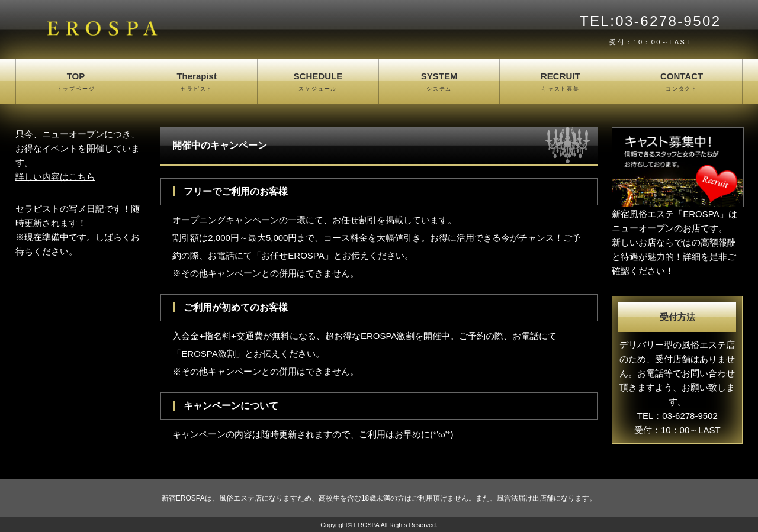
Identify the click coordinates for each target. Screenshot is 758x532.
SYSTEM (439, 82)
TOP (76, 82)
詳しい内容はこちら (55, 177)
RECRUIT (560, 82)
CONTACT (682, 82)
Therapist (197, 82)
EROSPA (366, 525)
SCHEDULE (318, 82)
